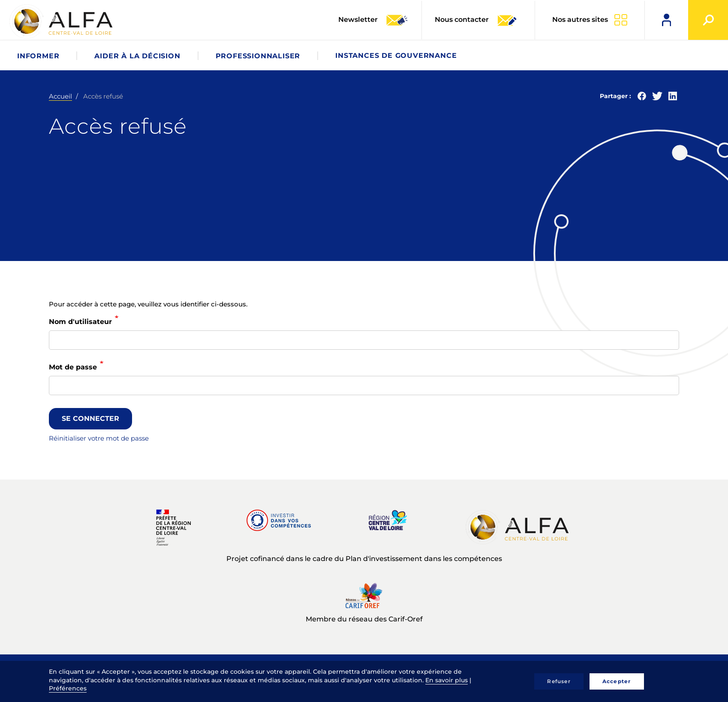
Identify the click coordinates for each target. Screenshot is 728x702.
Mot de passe (73, 367)
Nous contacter (476, 20)
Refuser (559, 681)
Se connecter (90, 418)
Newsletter (373, 20)
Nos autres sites (580, 19)
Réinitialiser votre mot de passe (99, 438)
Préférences (68, 688)
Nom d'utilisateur (80, 322)
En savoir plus (447, 680)
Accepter (617, 681)
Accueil (60, 96)
